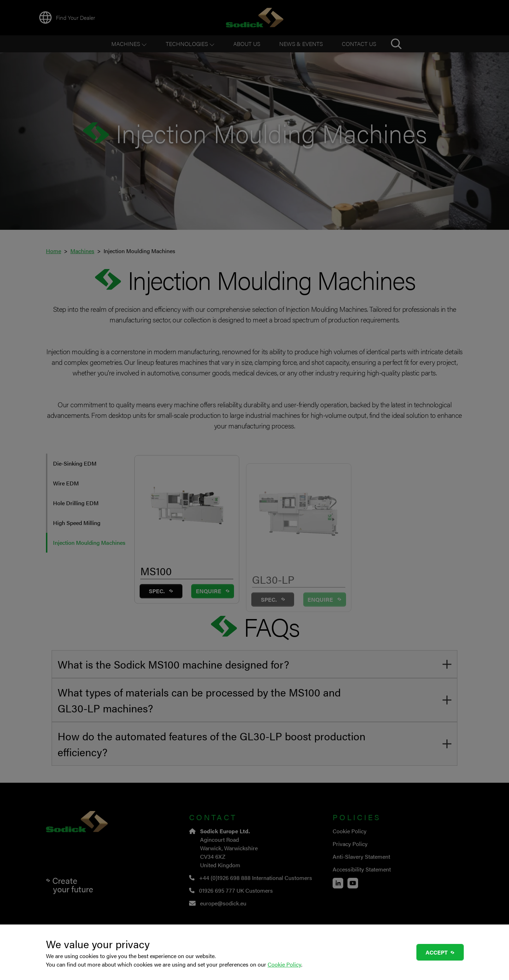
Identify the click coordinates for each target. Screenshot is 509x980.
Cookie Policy (284, 964)
